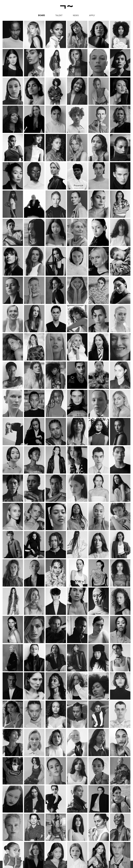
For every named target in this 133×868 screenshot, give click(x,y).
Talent (59, 15)
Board (42, 16)
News (76, 15)
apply (92, 15)
